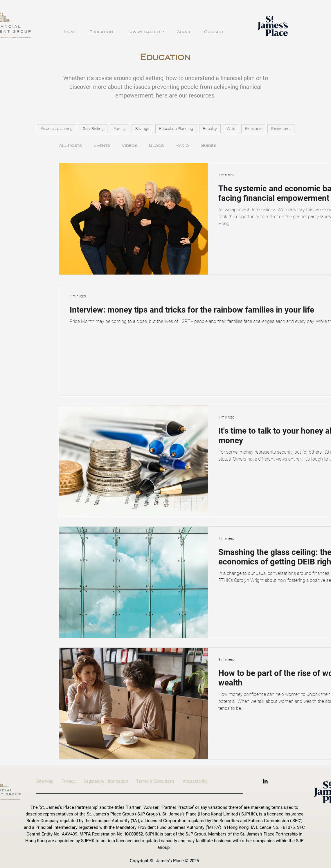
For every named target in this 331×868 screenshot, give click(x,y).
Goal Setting (93, 129)
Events (102, 145)
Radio (182, 145)
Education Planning (176, 129)
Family (119, 129)
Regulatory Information (110, 781)
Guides (208, 145)
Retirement (281, 129)
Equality (210, 129)
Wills (231, 129)
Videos (129, 145)
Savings (142, 129)
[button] (101, 29)
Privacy (69, 781)
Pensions (253, 129)
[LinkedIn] (265, 781)
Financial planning (57, 129)
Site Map (49, 781)
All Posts (70, 145)
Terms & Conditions (159, 781)
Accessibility (195, 781)
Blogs (156, 145)
